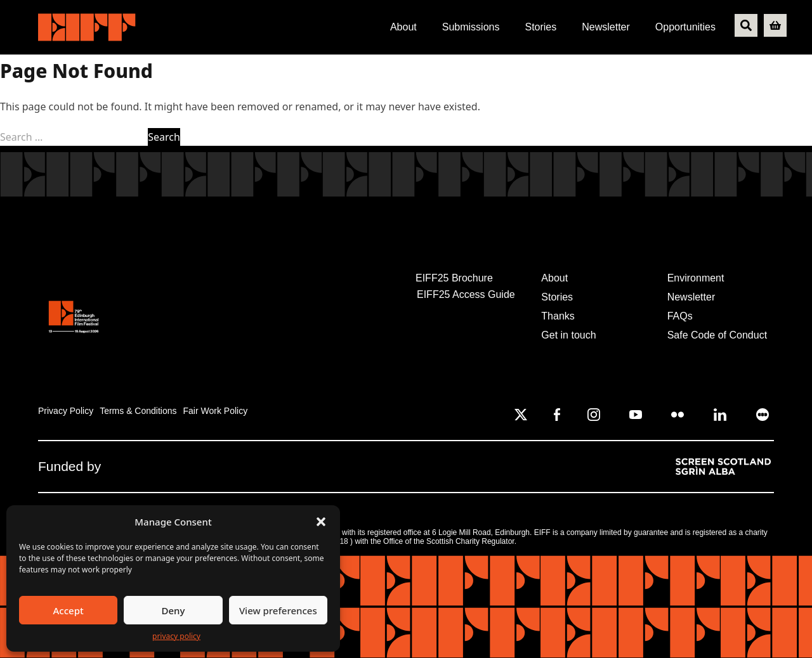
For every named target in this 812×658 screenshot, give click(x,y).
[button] (321, 522)
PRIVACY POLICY (176, 636)
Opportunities (685, 27)
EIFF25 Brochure (454, 278)
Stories (540, 27)
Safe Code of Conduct (717, 335)
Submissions (471, 27)
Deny (174, 610)
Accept (69, 610)
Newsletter (606, 27)
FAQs (680, 316)
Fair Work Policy (216, 411)
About (403, 27)
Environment (696, 278)
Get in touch (568, 335)
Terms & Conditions (138, 411)
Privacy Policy (66, 411)
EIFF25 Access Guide (466, 294)
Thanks (558, 316)
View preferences (278, 610)
